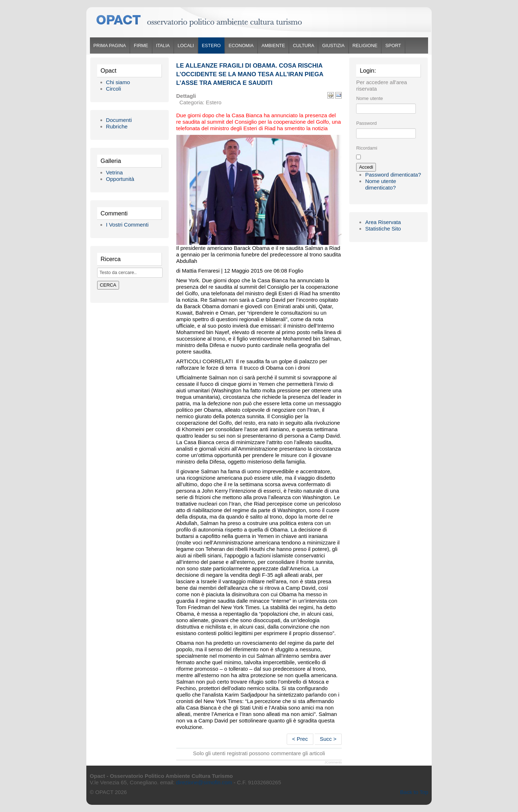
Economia (241, 45)
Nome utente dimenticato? (381, 184)
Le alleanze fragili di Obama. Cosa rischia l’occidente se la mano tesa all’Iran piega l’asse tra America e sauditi (250, 74)
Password (366, 123)
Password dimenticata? (393, 175)
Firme (141, 45)
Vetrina (115, 172)
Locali (186, 45)
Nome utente (369, 98)
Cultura (303, 45)
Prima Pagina (110, 45)
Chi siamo (118, 82)
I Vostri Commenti (127, 225)
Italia (163, 45)
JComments (333, 762)
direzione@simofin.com (204, 782)
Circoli (114, 89)
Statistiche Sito (383, 229)
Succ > (328, 739)
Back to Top (414, 792)
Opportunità (120, 179)
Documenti (119, 120)
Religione (365, 45)
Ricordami (367, 148)
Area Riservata (383, 222)
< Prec (300, 739)
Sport (393, 45)
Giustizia (333, 45)
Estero (211, 45)
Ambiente (273, 45)
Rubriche (117, 126)
